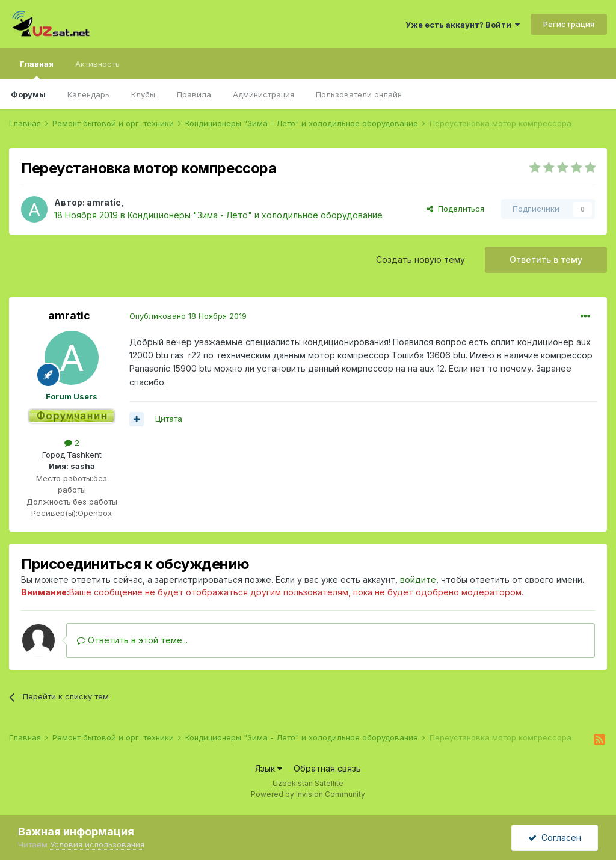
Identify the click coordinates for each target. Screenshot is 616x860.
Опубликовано (188, 316)
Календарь (88, 94)
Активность (97, 64)
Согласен (555, 837)
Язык (269, 768)
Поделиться (455, 209)
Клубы (143, 94)
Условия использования (97, 844)
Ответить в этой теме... (132, 640)
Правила (194, 94)
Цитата (169, 419)
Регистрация (569, 24)
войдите (418, 579)
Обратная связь (327, 768)
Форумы (28, 94)
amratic (104, 202)
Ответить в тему (546, 260)
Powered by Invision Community (308, 794)
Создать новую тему (420, 260)
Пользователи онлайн (359, 94)
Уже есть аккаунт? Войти (463, 25)
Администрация (263, 94)
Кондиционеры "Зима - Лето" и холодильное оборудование (255, 215)
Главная (37, 69)
